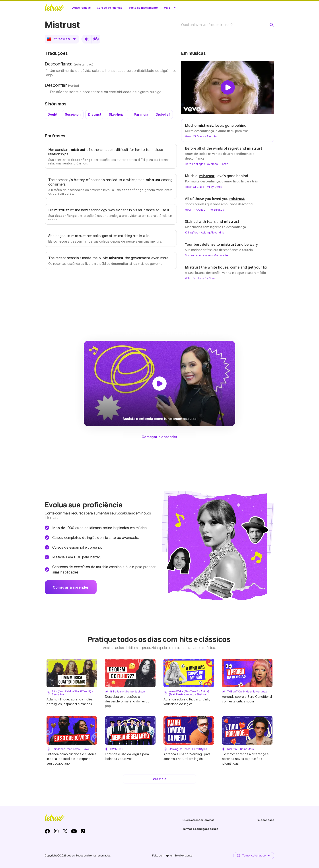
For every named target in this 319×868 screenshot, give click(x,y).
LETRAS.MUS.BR (55, 8)
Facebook (47, 831)
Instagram (56, 831)
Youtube (74, 831)
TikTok (83, 831)
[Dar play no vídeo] (228, 87)
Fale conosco (266, 820)
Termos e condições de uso (200, 829)
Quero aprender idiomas (198, 820)
